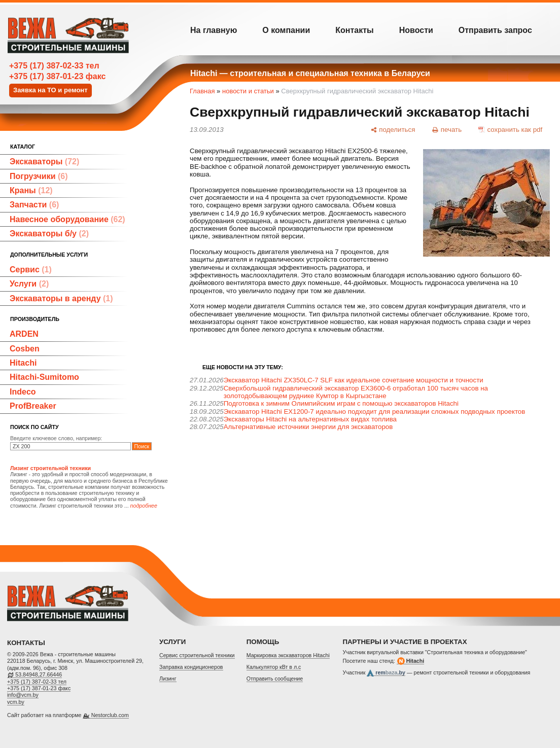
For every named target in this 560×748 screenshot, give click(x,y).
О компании (286, 30)
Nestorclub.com (110, 715)
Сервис (31, 270)
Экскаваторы (44, 162)
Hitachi (23, 363)
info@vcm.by (23, 695)
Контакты (354, 30)
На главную (214, 30)
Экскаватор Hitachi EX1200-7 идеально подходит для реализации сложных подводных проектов (375, 412)
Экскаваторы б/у (49, 234)
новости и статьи (248, 91)
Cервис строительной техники (197, 655)
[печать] (447, 129)
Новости (416, 30)
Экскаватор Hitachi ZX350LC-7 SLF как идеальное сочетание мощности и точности (354, 380)
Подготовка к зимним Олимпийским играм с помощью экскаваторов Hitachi (341, 403)
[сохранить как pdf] (511, 129)
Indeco (23, 392)
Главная (202, 91)
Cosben (25, 349)
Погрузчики (39, 176)
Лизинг (168, 679)
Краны (31, 190)
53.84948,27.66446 (39, 674)
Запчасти (34, 205)
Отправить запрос (495, 30)
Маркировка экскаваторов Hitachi (288, 655)
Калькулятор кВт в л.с (274, 667)
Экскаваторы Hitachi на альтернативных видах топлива (310, 419)
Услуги (29, 284)
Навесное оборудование (67, 219)
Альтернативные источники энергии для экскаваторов (308, 427)
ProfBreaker (33, 406)
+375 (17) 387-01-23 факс (57, 76)
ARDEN (24, 334)
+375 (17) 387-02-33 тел (54, 66)
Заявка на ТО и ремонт (50, 90)
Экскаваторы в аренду (61, 298)
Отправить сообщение (275, 679)
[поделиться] (393, 129)
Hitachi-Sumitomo (44, 377)
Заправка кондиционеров (191, 667)
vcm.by (16, 702)
